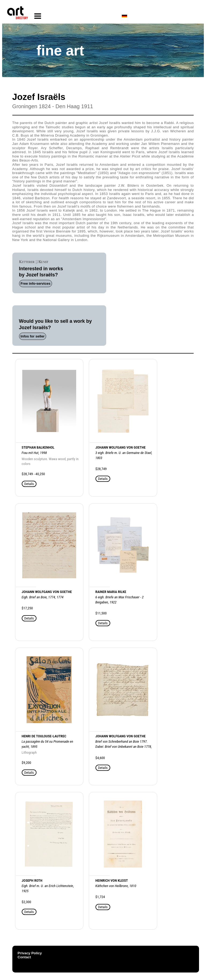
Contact (24, 957)
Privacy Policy (30, 953)
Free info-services (36, 284)
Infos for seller (33, 336)
